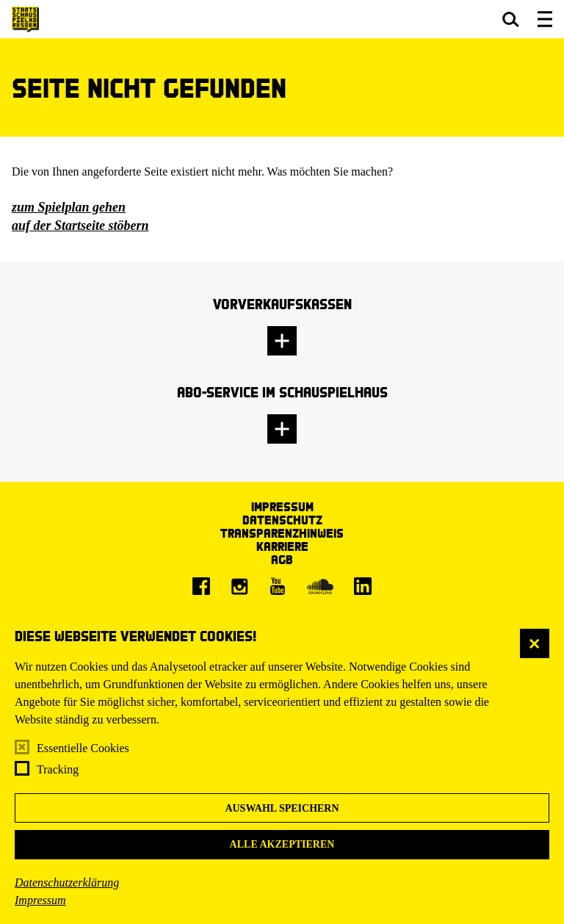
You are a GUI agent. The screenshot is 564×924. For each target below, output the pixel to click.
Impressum (40, 900)
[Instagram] (239, 586)
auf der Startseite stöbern (80, 225)
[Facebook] (201, 586)
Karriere (282, 546)
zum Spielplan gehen (69, 207)
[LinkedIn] (363, 586)
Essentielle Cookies (83, 748)
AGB (282, 559)
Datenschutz (282, 520)
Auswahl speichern (282, 808)
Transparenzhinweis (282, 533)
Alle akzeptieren (282, 844)
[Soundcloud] (320, 586)
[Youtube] (278, 586)
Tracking (58, 769)
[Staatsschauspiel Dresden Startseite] (25, 19)
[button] (511, 19)
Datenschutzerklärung (67, 883)
